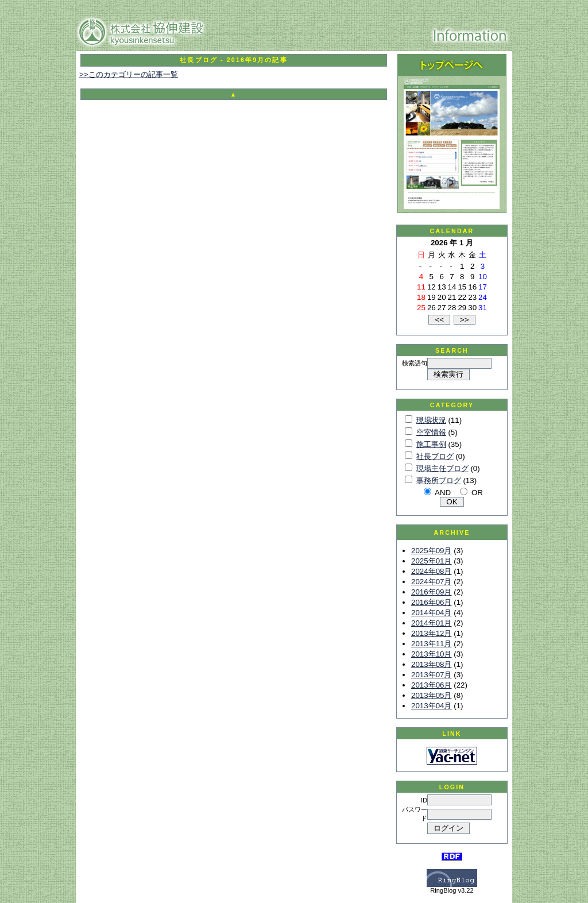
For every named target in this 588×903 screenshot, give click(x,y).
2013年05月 (431, 695)
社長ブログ (435, 456)
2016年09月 (431, 592)
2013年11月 (431, 644)
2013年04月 (431, 706)
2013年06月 (431, 685)
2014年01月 (431, 623)
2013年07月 (431, 675)
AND (443, 493)
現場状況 (431, 420)
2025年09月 (431, 551)
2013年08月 (431, 664)
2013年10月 (431, 654)
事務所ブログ (439, 481)
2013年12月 (431, 633)
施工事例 (431, 444)
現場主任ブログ (442, 468)
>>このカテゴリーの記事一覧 (129, 74)
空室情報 (431, 432)
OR (477, 493)
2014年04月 (431, 613)
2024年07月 (431, 582)
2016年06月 (431, 602)
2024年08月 (431, 571)
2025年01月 (431, 561)
